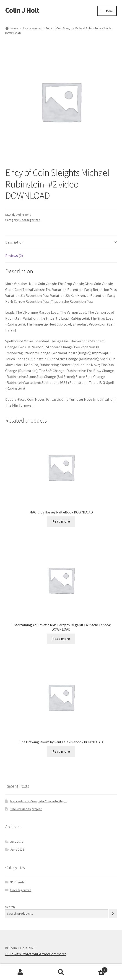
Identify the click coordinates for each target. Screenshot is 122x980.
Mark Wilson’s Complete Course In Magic (39, 801)
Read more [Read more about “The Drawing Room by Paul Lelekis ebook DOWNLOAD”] (61, 751)
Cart (95, 969)
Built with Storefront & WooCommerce (36, 954)
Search (10, 907)
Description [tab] (14, 242)
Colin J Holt (22, 10)
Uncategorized (32, 28)
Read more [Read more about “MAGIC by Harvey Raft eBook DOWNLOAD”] (61, 521)
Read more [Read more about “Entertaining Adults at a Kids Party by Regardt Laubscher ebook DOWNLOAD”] (61, 639)
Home (14, 28)
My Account (20, 972)
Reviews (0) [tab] (14, 256)
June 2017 (17, 849)
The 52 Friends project (26, 809)
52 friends (17, 882)
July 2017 (17, 842)
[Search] (113, 914)
